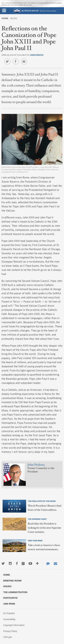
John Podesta (37, 55)
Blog (14, 18)
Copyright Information (14, 625)
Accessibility (9, 619)
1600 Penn (9, 604)
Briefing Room (12, 581)
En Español (9, 613)
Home (5, 18)
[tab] (4, 11)
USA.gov (8, 637)
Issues (7, 586)
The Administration (15, 592)
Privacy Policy (10, 631)
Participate (10, 598)
